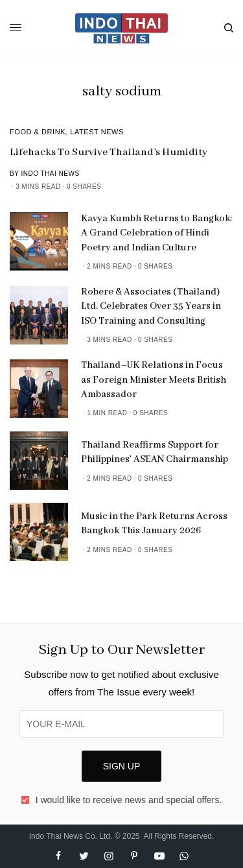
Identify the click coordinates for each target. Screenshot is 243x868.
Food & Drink (38, 132)
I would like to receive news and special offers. (129, 800)
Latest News (97, 132)
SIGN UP (122, 766)
